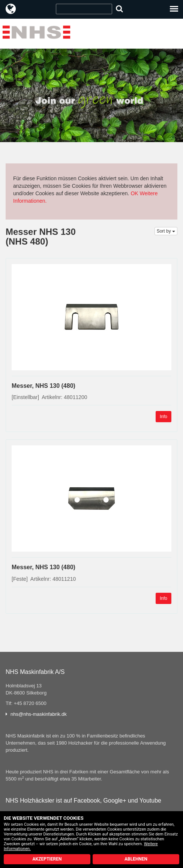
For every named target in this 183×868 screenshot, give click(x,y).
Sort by (166, 231)
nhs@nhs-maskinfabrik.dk (39, 714)
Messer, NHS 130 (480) (43, 386)
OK (134, 193)
